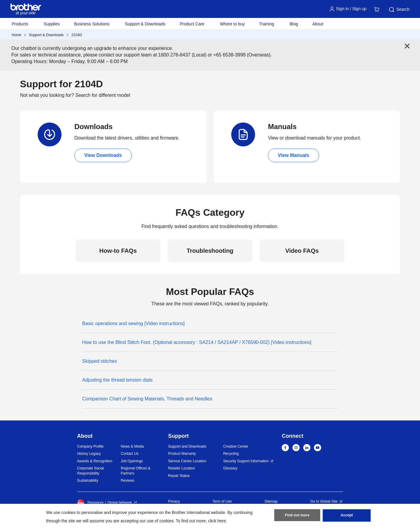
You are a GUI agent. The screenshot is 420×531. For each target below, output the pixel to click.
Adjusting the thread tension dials (117, 380)
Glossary (230, 468)
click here (217, 521)
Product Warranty (182, 454)
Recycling (231, 454)
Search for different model (103, 95)
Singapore (90, 503)
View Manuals (293, 155)
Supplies (52, 24)
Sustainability (88, 480)
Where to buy (232, 24)
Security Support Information (246, 461)
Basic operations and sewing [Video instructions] (133, 323)
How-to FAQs (118, 251)
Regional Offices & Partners (135, 471)
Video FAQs (302, 251)
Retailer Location (182, 468)
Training (266, 24)
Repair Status (179, 476)
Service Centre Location (187, 461)
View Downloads (103, 155)
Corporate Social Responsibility (90, 471)
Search (399, 10)
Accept (347, 516)
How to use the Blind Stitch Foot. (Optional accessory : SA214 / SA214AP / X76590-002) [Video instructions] (197, 342)
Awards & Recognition (95, 461)
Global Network (120, 503)
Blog (294, 24)
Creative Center (236, 446)
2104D (77, 35)
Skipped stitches (100, 361)
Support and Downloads (187, 446)
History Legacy (89, 454)
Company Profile (90, 446)
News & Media (132, 446)
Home (16, 35)
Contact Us (129, 454)
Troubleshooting (210, 251)
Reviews (127, 480)
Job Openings (132, 461)
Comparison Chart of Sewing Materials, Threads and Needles (147, 399)
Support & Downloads (145, 24)
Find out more (297, 516)
